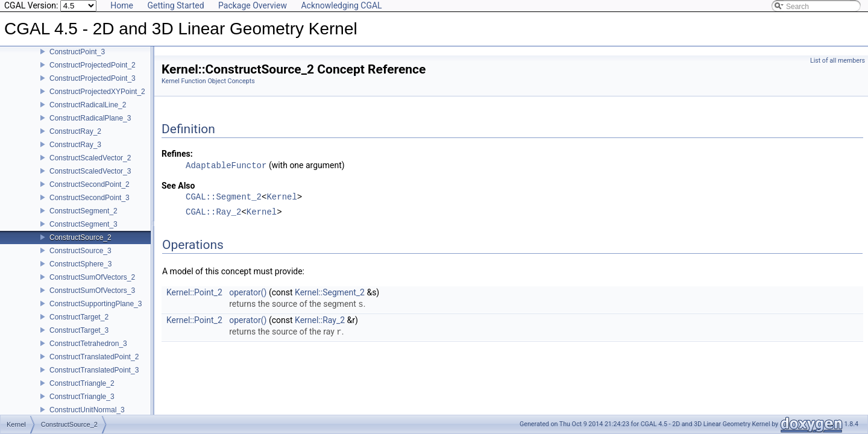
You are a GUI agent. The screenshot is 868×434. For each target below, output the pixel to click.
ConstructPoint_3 (77, 60)
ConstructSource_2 (80, 246)
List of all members (838, 61)
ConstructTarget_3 (79, 339)
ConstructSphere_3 (80, 272)
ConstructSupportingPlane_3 (96, 312)
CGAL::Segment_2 (224, 197)
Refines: (177, 154)
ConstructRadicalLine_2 (88, 113)
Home (122, 5)
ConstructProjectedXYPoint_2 (97, 100)
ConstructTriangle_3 (82, 405)
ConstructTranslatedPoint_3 (94, 379)
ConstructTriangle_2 (82, 392)
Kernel (281, 197)
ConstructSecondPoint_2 (90, 193)
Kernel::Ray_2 (320, 320)
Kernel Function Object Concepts (208, 81)
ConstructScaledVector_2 (90, 166)
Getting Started (175, 5)
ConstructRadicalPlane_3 (90, 127)
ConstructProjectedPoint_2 (93, 74)
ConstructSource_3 (80, 259)
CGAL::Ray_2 (213, 212)
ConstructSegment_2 (83, 219)
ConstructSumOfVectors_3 (92, 299)
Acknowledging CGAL (341, 5)
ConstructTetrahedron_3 (88, 352)
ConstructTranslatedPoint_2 (94, 365)
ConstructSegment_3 (83, 233)
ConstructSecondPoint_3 (90, 206)
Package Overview (253, 5)
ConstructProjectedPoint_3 (93, 87)
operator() (248, 292)
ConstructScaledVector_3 (90, 180)
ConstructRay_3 (75, 153)
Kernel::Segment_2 (330, 292)
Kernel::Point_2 (194, 292)
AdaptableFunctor (226, 165)
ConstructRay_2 (75, 140)
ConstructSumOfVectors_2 (92, 286)
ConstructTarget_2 (79, 325)
